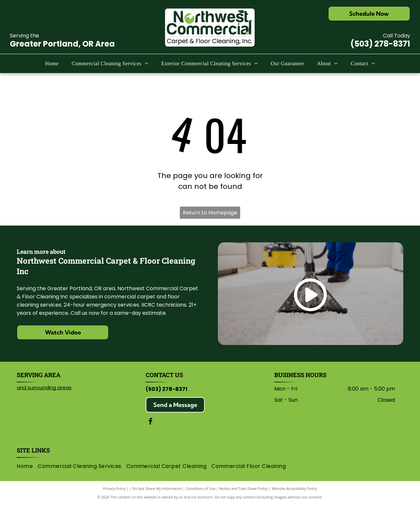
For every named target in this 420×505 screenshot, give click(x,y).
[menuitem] (52, 64)
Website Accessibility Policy (294, 488)
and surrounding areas (44, 387)
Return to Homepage (210, 213)
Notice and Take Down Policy (244, 488)
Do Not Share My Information (157, 488)
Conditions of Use (201, 488)
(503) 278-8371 (380, 44)
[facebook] (151, 422)
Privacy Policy (114, 488)
